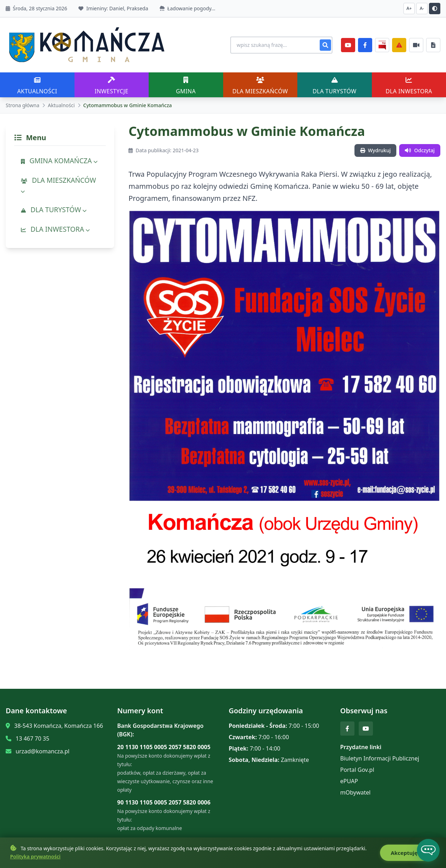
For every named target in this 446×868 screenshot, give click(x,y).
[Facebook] (365, 45)
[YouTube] (348, 45)
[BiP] (382, 45)
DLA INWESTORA (55, 229)
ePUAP (349, 781)
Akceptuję (408, 855)
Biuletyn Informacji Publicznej (380, 758)
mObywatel (356, 792)
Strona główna (23, 105)
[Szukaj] (325, 45)
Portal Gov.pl (357, 770)
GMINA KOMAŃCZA (59, 161)
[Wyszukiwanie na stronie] (281, 45)
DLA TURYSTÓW (54, 210)
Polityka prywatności (35, 859)
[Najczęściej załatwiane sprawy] (416, 45)
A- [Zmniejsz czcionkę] (422, 8)
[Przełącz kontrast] (435, 9)
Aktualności (61, 105)
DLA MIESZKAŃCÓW (59, 185)
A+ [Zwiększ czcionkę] (409, 8)
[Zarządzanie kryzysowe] (399, 45)
